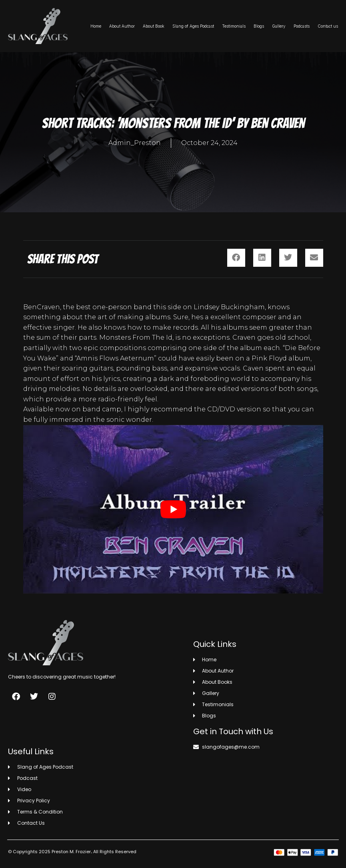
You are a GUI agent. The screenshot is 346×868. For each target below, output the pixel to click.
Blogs (259, 26)
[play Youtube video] (173, 510)
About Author (122, 26)
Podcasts (302, 26)
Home (96, 26)
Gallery (279, 26)
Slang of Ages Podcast (193, 26)
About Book (154, 26)
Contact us (328, 26)
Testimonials (234, 26)
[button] (236, 258)
